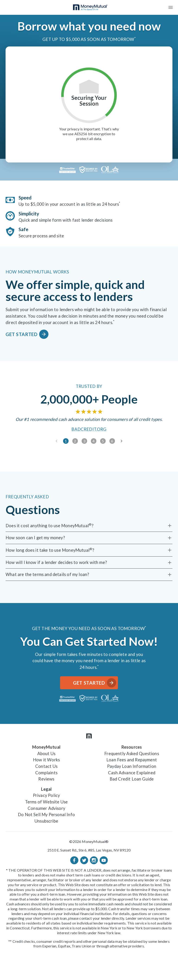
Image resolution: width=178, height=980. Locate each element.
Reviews (46, 779)
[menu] (171, 7)
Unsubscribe (46, 821)
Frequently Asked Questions (132, 753)
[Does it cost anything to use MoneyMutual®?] (89, 526)
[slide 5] (103, 441)
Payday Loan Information (132, 766)
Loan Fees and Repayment (132, 760)
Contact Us (46, 766)
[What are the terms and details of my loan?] (89, 575)
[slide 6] (112, 441)
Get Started (26, 334)
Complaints (46, 773)
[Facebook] (74, 860)
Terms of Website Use (46, 802)
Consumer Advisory (46, 808)
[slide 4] (94, 441)
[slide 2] (75, 441)
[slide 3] (84, 441)
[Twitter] (84, 860)
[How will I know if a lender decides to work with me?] (89, 563)
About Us (46, 753)
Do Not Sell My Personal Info (46, 815)
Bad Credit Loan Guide (132, 779)
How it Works (46, 760)
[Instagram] (94, 860)
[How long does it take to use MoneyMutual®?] (89, 550)
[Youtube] (104, 860)
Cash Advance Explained (132, 773)
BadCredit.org (89, 429)
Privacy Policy (46, 795)
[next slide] (121, 441)
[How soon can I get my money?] (89, 538)
